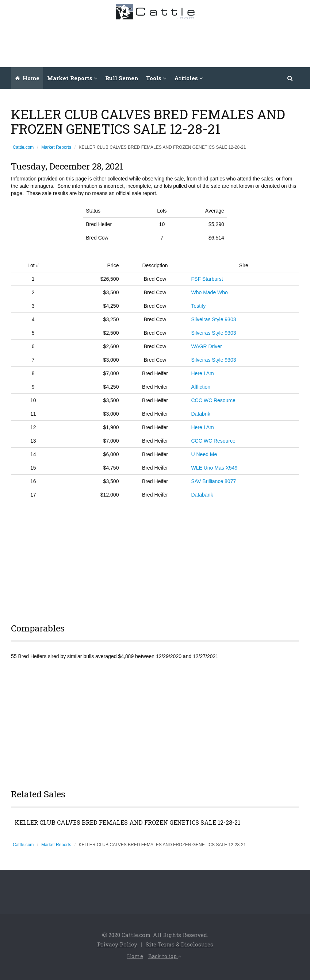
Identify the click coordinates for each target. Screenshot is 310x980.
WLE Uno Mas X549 (215, 468)
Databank (202, 495)
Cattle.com (23, 147)
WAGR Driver (207, 346)
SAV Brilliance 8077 (214, 481)
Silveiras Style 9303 (214, 319)
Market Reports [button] (72, 78)
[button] (290, 78)
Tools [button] (156, 78)
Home (27, 78)
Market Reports (56, 147)
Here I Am (203, 373)
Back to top (165, 956)
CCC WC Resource (213, 400)
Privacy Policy (117, 944)
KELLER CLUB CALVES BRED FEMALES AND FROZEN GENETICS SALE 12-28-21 (127, 822)
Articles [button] (189, 78)
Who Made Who (210, 292)
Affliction (201, 387)
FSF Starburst (207, 279)
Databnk (201, 414)
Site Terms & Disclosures (179, 944)
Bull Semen (122, 78)
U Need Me (204, 454)
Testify (199, 306)
